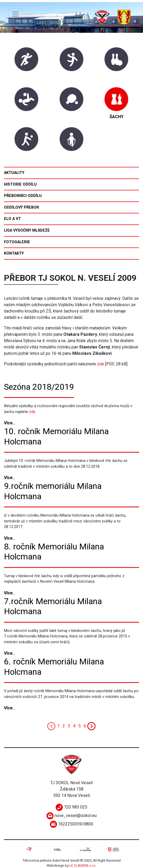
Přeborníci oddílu (23, 196)
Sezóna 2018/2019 (39, 387)
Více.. (9, 423)
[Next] (92, 726)
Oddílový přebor (22, 207)
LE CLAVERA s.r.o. (83, 865)
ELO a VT (12, 219)
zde (101, 364)
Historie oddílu (20, 184)
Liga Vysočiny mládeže (27, 230)
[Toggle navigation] (16, 14)
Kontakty (14, 253)
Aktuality (14, 173)
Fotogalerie (17, 242)
